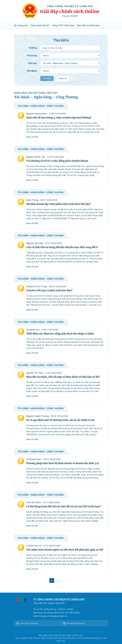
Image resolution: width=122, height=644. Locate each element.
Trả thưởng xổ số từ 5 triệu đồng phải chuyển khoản (57, 161)
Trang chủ (21, 25)
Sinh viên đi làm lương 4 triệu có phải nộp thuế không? (59, 118)
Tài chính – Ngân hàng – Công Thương (46, 97)
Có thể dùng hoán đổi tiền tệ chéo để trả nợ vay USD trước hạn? (63, 506)
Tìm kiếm (47, 78)
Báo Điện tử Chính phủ (88, 25)
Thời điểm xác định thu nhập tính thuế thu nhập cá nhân (60, 334)
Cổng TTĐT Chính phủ (63, 25)
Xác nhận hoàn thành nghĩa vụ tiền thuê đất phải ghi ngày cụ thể (65, 550)
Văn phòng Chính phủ (74, 623)
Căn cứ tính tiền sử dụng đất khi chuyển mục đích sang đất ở (62, 247)
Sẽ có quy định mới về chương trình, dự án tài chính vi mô (60, 420)
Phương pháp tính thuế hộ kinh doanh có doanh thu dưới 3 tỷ (62, 463)
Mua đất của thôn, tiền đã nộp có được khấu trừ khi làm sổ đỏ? (63, 377)
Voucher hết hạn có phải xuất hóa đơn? (49, 290)
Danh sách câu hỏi (40, 25)
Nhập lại (63, 78)
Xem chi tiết (32, 137)
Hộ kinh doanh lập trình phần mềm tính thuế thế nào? (58, 204)
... (64, 580)
